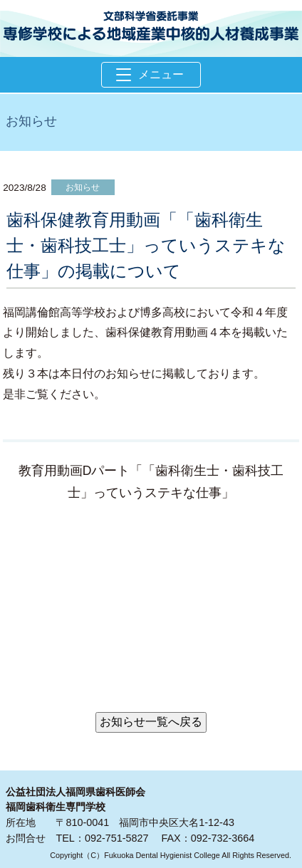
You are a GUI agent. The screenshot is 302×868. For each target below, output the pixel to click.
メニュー (150, 74)
